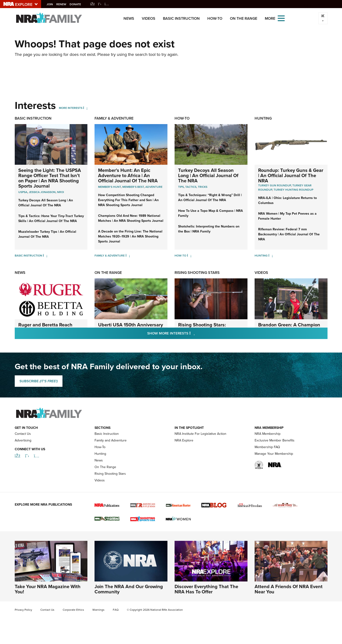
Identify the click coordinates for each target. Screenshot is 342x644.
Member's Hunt (109, 187)
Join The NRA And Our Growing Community (129, 589)
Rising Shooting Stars (197, 273)
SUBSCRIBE (39, 381)
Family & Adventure (114, 118)
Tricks (203, 187)
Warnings (98, 610)
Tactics (191, 187)
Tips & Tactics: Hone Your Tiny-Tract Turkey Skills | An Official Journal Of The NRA (51, 218)
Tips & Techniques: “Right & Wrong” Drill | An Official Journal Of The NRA (210, 197)
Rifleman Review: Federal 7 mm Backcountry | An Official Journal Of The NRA (289, 234)
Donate (77, 4)
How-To (215, 18)
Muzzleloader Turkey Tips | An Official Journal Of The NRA (47, 234)
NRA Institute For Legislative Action (200, 434)
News (129, 18)
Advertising (23, 440)
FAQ (116, 610)
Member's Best (133, 187)
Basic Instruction (181, 18)
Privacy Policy (23, 610)
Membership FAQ (267, 447)
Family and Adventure (111, 440)
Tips (181, 187)
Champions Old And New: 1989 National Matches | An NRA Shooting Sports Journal (131, 218)
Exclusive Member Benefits (275, 440)
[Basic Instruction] (45, 256)
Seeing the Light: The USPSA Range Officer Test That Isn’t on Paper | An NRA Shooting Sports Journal (50, 178)
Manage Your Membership (274, 454)
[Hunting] (271, 256)
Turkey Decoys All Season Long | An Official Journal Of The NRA (46, 203)
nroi (60, 192)
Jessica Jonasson (42, 192)
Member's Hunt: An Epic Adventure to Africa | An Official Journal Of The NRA (128, 175)
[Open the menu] (281, 18)
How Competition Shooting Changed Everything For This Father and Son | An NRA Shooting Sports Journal (128, 200)
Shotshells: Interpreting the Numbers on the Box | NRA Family (209, 229)
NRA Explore (184, 440)
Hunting (263, 118)
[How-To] (189, 256)
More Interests (71, 108)
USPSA (23, 192)
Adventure (154, 187)
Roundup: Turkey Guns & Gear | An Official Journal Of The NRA (291, 175)
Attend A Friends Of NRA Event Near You (289, 589)
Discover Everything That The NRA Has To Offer (206, 589)
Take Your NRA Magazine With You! (48, 589)
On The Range (244, 18)
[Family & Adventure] (128, 256)
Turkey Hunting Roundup (293, 190)
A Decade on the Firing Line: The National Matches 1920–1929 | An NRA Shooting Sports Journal (130, 236)
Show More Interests (197, 333)
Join (51, 4)
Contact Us (23, 434)
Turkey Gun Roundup (275, 185)
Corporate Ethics (73, 610)
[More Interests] (85, 108)
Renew (63, 4)
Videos (149, 18)
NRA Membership (268, 434)
